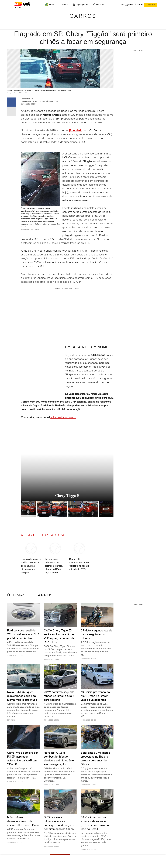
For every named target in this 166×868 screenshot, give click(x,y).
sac (122, 5)
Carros (83, 16)
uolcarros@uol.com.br (63, 417)
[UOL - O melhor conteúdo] (22, 5)
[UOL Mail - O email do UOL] (129, 5)
